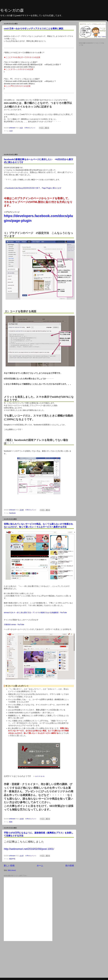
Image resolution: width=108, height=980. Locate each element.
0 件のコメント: (30, 128)
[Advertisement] (39, 144)
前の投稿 (70, 866)
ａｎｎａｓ (40, 776)
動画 (11, 822)
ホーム (40, 866)
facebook (12, 513)
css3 (11, 131)
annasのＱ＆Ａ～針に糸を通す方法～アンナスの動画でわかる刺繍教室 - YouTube (35, 613)
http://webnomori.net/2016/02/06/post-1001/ (29, 849)
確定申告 (12, 859)
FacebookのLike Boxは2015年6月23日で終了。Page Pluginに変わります (34, 188)
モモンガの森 (12, 10)
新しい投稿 (9, 866)
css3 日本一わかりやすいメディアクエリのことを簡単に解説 (34, 29)
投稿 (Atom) (12, 870)
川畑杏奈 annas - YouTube (14, 625)
